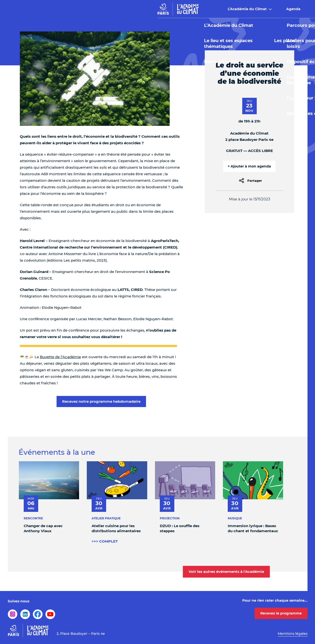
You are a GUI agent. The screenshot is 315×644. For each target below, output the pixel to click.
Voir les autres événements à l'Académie (226, 572)
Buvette (226, 9)
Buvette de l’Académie (60, 357)
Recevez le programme (281, 613)
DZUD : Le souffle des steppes (179, 528)
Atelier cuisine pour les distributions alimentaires (116, 528)
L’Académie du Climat (97, 9)
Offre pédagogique (182, 9)
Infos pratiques (266, 9)
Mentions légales (293, 634)
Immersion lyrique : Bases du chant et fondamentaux (253, 528)
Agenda (143, 9)
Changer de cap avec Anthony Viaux (43, 528)
